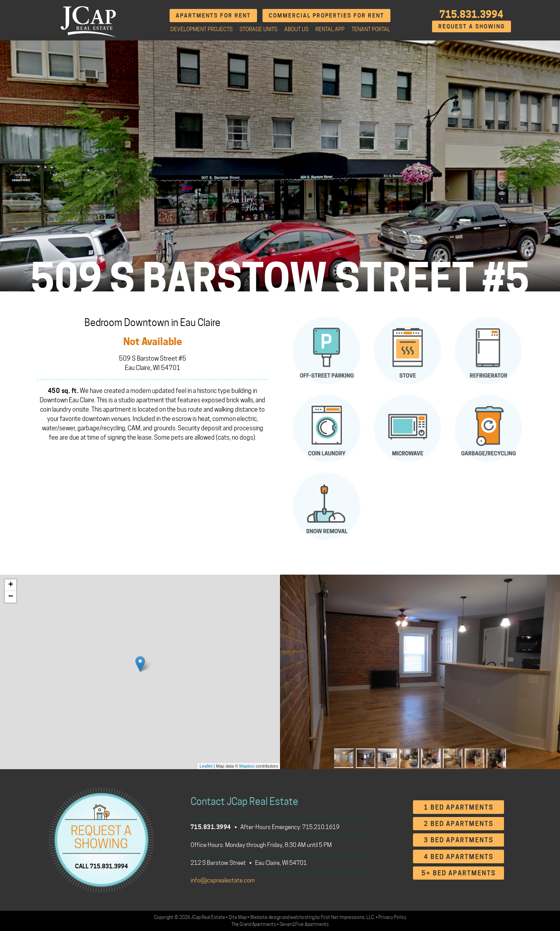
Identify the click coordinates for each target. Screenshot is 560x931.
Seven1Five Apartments (304, 924)
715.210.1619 (321, 827)
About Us (296, 29)
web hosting (302, 917)
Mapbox (247, 766)
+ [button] (11, 585)
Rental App (330, 29)
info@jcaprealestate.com (223, 880)
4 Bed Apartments (459, 857)
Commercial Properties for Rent (326, 15)
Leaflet (206, 766)
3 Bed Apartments (459, 840)
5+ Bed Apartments (459, 873)
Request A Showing (472, 26)
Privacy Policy (392, 917)
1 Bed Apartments (459, 807)
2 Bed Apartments (459, 824)
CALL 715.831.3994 (101, 866)
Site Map (238, 917)
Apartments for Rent (213, 15)
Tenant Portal (371, 29)
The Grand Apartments (254, 924)
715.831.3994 (471, 14)
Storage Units (258, 29)
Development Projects (201, 29)
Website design (266, 917)
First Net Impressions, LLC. (348, 917)
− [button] (11, 597)
